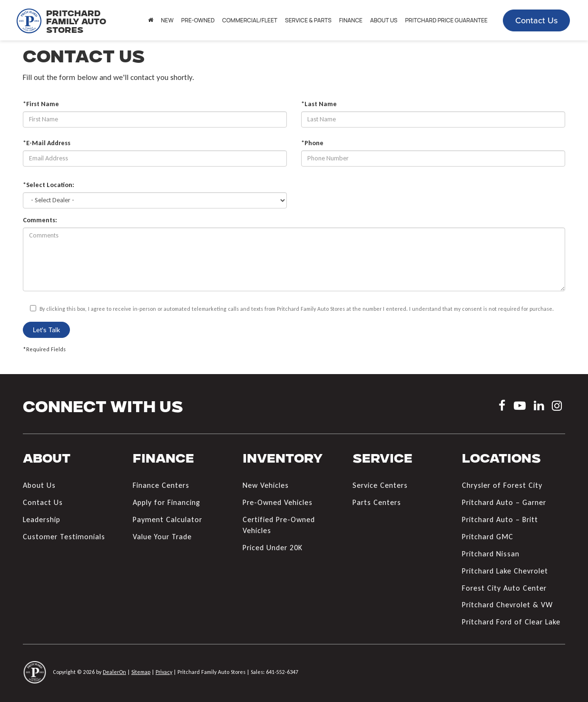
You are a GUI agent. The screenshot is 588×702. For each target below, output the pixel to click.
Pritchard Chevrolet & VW (507, 605)
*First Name (41, 104)
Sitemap (141, 672)
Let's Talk (46, 330)
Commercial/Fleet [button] (250, 20)
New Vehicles (266, 485)
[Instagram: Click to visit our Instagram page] (557, 407)
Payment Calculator (167, 519)
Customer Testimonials (64, 537)
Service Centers (380, 485)
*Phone (312, 143)
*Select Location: (49, 185)
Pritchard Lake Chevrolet (505, 571)
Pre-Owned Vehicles (278, 502)
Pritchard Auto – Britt (500, 519)
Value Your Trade (162, 537)
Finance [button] (351, 20)
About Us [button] (384, 20)
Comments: (40, 220)
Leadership (42, 519)
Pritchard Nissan (491, 554)
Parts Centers (377, 502)
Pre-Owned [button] (198, 20)
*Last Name (319, 104)
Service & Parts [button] (308, 20)
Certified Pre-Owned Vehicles (279, 525)
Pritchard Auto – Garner (504, 502)
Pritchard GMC (488, 537)
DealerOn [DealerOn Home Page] (114, 672)
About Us (39, 485)
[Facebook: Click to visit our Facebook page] (502, 407)
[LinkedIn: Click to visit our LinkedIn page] (539, 407)
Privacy (164, 672)
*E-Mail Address (47, 143)
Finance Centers (161, 485)
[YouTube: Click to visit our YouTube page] (520, 407)
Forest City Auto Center (504, 588)
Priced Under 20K (273, 548)
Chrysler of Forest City (502, 485)
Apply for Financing (167, 502)
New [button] (167, 20)
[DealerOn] (35, 672)
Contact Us (536, 20)
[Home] (151, 20)
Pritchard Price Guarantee (446, 20)
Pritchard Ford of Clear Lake (511, 622)
